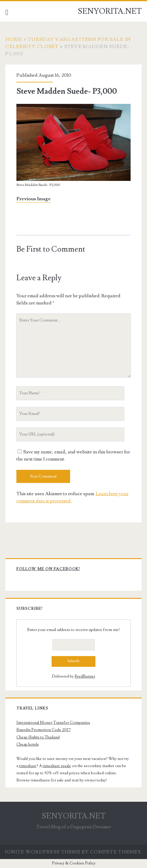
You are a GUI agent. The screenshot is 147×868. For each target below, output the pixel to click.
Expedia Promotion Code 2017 (44, 730)
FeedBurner (85, 676)
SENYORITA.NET (110, 11)
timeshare (28, 766)
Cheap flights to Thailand (38, 737)
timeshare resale (57, 766)
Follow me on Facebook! (48, 569)
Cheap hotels (28, 744)
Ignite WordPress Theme (43, 852)
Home (14, 39)
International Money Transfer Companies (53, 723)
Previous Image (34, 199)
